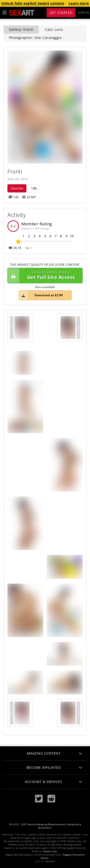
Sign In (83, 13)
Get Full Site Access (44, 276)
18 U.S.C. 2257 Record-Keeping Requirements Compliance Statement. (45, 826)
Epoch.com (50, 851)
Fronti (15, 171)
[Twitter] (39, 799)
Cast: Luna (54, 29)
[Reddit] (51, 799)
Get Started (61, 13)
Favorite (17, 188)
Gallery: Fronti (21, 29)
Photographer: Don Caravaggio (35, 38)
